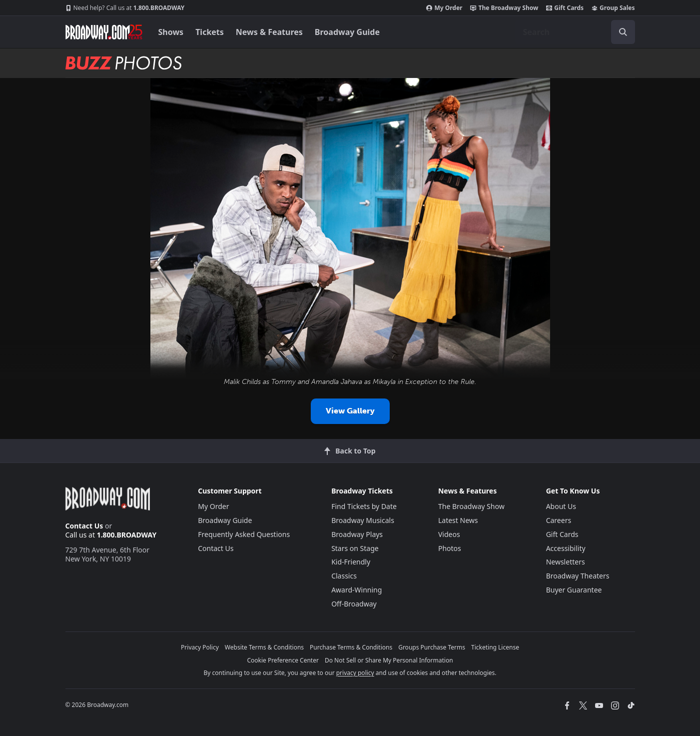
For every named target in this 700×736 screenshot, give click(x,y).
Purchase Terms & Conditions (351, 647)
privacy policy (355, 673)
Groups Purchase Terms (432, 647)
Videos (449, 534)
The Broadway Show (504, 8)
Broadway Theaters (578, 576)
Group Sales (613, 8)
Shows (171, 32)
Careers (559, 520)
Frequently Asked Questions (244, 534)
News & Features (269, 32)
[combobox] (575, 32)
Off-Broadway (354, 604)
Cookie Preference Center (283, 660)
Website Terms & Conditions (264, 647)
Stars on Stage (355, 548)
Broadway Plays (357, 534)
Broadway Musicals (363, 520)
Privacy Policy (200, 647)
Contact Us (84, 526)
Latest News (458, 520)
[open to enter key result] (623, 32)
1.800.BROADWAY (125, 8)
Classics (344, 576)
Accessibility (566, 548)
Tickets (210, 32)
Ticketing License (495, 647)
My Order (444, 8)
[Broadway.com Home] (104, 32)
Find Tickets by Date (364, 506)
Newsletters (566, 562)
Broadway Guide (347, 32)
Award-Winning (356, 590)
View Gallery (350, 411)
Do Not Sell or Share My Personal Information (389, 660)
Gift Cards (565, 8)
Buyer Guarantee (574, 590)
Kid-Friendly (351, 562)
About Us (561, 506)
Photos (450, 548)
